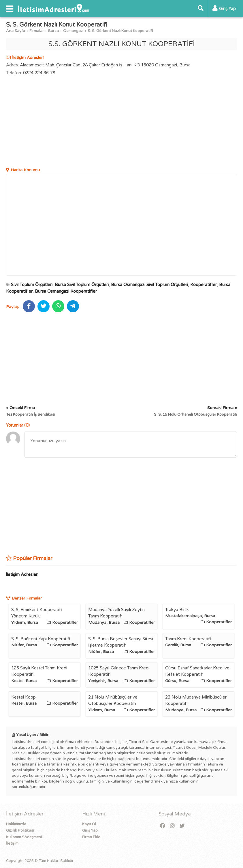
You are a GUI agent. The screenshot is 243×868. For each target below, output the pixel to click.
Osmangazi (73, 31)
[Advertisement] (121, 122)
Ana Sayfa (16, 31)
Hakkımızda (16, 824)
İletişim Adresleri (22, 574)
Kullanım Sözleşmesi (24, 837)
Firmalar (37, 31)
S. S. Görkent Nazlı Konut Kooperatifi (120, 31)
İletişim (12, 843)
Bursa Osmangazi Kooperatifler (66, 291)
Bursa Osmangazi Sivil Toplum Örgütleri (149, 285)
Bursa (53, 31)
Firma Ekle (91, 837)
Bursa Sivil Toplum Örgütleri (82, 285)
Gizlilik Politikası (20, 830)
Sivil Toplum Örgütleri (32, 285)
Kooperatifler (204, 285)
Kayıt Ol (89, 824)
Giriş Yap (90, 830)
